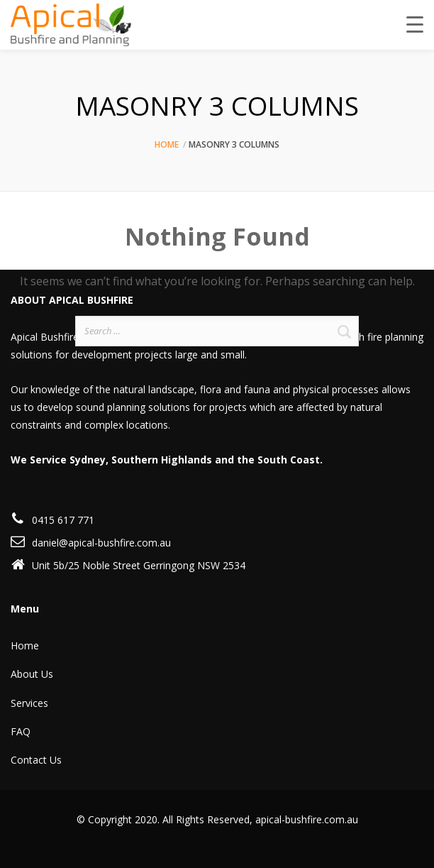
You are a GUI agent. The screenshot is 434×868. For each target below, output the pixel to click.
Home (167, 144)
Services (29, 703)
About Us (32, 674)
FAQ (21, 731)
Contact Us (36, 760)
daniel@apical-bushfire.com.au (101, 543)
